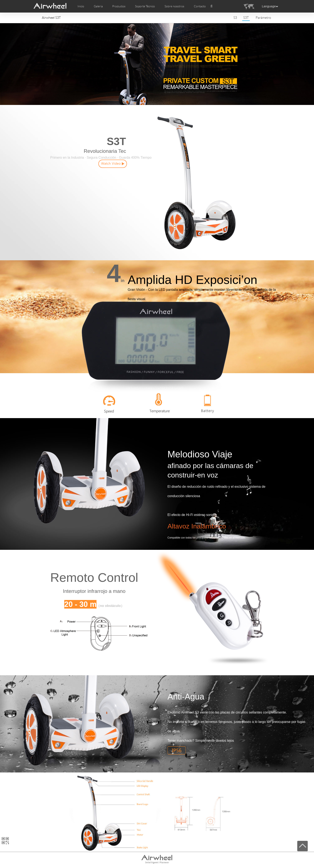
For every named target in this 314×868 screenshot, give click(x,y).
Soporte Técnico (145, 6)
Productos (119, 6)
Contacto (200, 6)
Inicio (81, 6)
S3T (246, 18)
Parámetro (263, 18)
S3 (235, 18)
